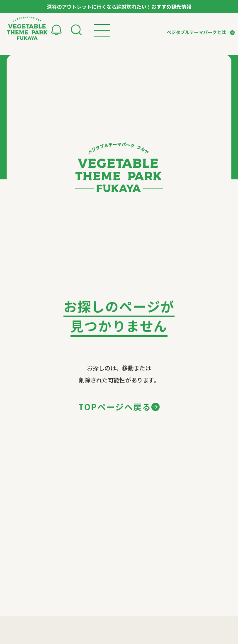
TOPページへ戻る (115, 407)
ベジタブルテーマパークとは (196, 32)
